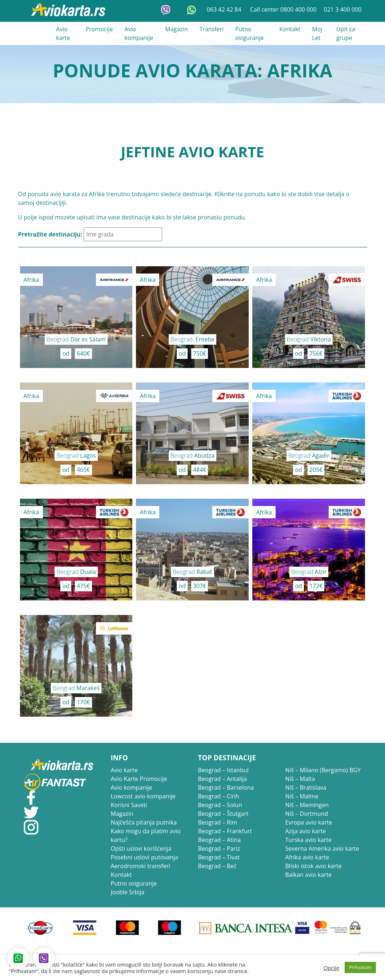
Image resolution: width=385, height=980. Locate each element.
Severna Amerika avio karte (322, 849)
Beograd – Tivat (219, 857)
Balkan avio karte (309, 875)
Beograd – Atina (220, 840)
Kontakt (290, 29)
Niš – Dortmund (307, 814)
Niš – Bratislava (306, 787)
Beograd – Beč (217, 866)
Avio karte (63, 33)
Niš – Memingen (307, 805)
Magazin (176, 29)
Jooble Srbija (128, 892)
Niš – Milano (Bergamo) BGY (323, 770)
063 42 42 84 (225, 9)
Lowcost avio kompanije (143, 796)
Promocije (99, 29)
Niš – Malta (300, 779)
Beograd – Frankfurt (225, 831)
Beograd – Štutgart (223, 814)
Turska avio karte (308, 840)
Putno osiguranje (249, 33)
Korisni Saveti (129, 805)
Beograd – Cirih (219, 796)
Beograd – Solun (220, 805)
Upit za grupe (346, 33)
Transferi (211, 29)
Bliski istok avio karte (314, 866)
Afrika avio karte (307, 857)
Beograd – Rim (218, 822)
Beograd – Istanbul (223, 770)
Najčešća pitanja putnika (144, 822)
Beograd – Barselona (226, 787)
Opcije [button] (331, 968)
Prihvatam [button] (360, 967)
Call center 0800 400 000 (283, 9)
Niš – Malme (302, 796)
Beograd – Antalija (223, 779)
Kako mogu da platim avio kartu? (146, 835)
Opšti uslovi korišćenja (141, 849)
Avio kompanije (139, 33)
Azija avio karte (306, 831)
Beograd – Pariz (219, 849)
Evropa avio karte (309, 822)
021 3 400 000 (343, 9)
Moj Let (317, 33)
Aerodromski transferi (141, 866)
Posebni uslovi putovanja (145, 857)
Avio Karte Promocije (139, 779)
